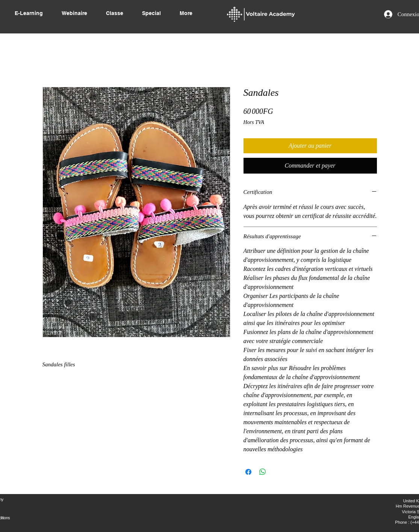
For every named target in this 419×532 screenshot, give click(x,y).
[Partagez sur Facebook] (248, 472)
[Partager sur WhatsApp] (263, 472)
